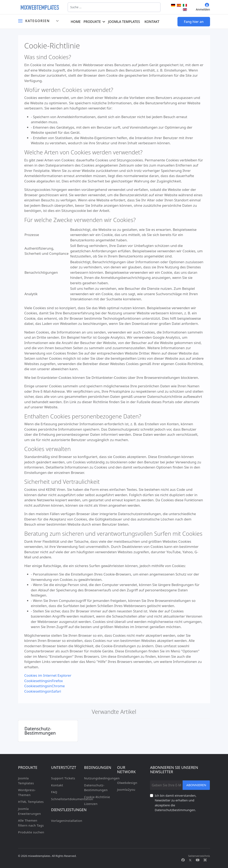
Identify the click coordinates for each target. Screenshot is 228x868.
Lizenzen (91, 804)
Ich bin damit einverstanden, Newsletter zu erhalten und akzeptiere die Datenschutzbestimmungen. (176, 803)
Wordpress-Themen (27, 792)
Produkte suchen (31, 832)
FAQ (54, 792)
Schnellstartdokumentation (64, 799)
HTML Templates (31, 802)
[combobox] (114, 7)
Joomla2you (126, 789)
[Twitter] (190, 860)
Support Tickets (63, 778)
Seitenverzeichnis (199, 856)
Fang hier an (194, 22)
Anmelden (203, 7)
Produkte (92, 22)
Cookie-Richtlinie (97, 797)
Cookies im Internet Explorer (48, 675)
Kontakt (152, 22)
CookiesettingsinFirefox (44, 681)
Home (76, 22)
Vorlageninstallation (64, 821)
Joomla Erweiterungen (30, 811)
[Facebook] (183, 860)
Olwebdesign (127, 783)
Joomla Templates (124, 22)
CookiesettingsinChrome (45, 686)
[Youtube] (198, 860)
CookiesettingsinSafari (43, 691)
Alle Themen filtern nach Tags (31, 823)
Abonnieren (196, 785)
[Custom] (205, 860)
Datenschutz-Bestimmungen (40, 731)
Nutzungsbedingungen (97, 778)
